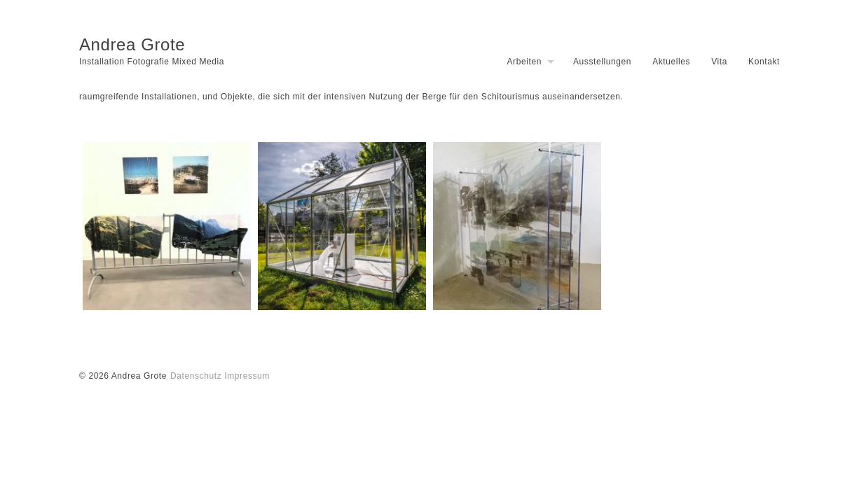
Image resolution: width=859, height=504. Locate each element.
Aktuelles (671, 62)
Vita (719, 62)
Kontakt (764, 62)
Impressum (247, 376)
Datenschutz (196, 376)
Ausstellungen (602, 62)
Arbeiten (524, 62)
